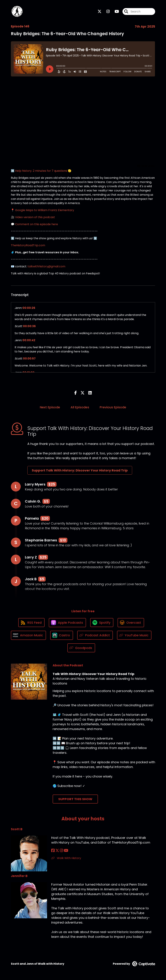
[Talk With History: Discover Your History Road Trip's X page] (99, 12)
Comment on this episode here (36, 224)
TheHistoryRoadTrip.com (28, 245)
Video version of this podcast (35, 217)
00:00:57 (29, 359)
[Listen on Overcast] (131, 623)
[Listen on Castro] (62, 635)
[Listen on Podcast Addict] (95, 635)
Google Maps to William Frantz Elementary (45, 210)
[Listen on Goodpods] (81, 648)
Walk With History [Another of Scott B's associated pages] (66, 858)
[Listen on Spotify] (102, 623)
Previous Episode (113, 407)
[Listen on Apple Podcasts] (67, 623)
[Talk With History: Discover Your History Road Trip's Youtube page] (115, 12)
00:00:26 (29, 308)
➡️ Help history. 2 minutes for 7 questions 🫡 (41, 171)
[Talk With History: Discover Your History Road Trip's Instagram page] (106, 12)
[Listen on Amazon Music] (28, 635)
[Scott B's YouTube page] (66, 851)
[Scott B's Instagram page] (62, 851)
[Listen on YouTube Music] (134, 635)
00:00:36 (29, 326)
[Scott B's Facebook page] (53, 851)
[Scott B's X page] (57, 851)
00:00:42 (29, 340)
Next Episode (50, 407)
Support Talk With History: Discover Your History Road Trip (80, 470)
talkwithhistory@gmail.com (46, 266)
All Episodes (80, 407)
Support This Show (75, 799)
